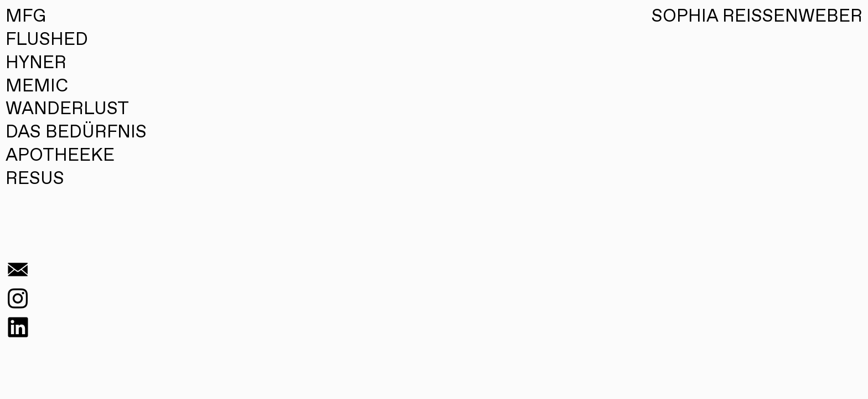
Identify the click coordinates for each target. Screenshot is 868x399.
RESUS (35, 179)
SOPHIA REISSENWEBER (757, 17)
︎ (18, 329)
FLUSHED (47, 40)
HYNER (36, 63)
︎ (18, 272)
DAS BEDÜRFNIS (76, 132)
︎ (18, 300)
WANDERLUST (67, 109)
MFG (26, 17)
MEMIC (37, 86)
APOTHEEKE (60, 156)
